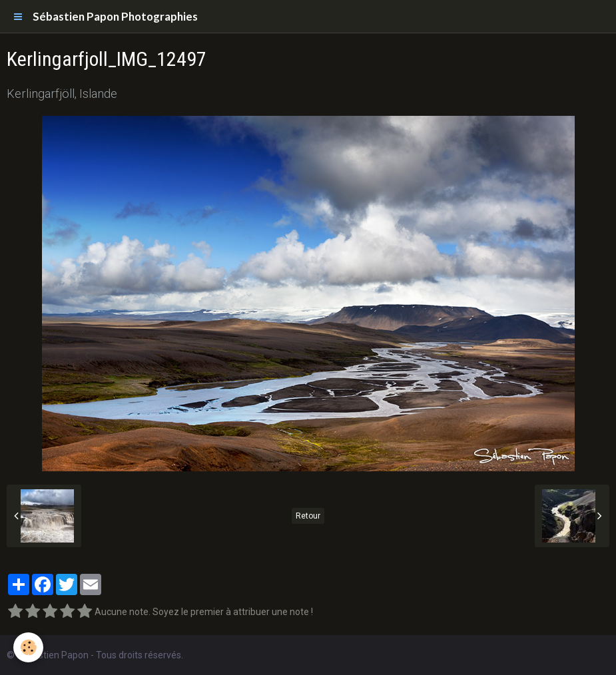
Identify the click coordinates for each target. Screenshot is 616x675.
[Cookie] (28, 647)
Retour (308, 516)
